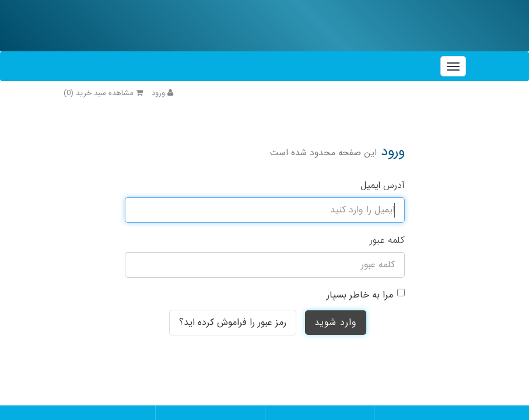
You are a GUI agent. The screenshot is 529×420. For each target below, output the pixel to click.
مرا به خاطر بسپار (360, 295)
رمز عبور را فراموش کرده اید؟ (233, 322)
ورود (162, 93)
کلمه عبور (387, 240)
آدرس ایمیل (383, 185)
